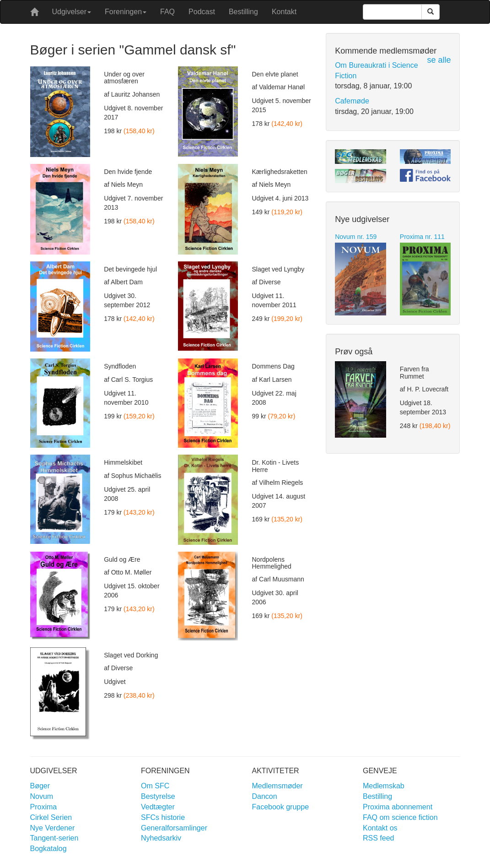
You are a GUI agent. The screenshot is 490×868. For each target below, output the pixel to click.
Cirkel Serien (51, 817)
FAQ (167, 12)
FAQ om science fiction (400, 817)
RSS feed (378, 838)
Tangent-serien (54, 838)
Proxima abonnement (398, 807)
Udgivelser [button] (72, 12)
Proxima (44, 807)
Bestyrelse (158, 796)
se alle (439, 60)
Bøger (40, 786)
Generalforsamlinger (174, 828)
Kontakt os (380, 828)
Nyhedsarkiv (161, 838)
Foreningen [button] (126, 12)
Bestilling (243, 12)
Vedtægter (158, 807)
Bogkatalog (48, 849)
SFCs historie (163, 817)
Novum (42, 796)
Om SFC (155, 786)
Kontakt (284, 12)
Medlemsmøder (277, 786)
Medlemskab (384, 786)
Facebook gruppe (281, 807)
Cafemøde (352, 101)
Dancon (265, 796)
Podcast (202, 12)
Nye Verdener (53, 828)
